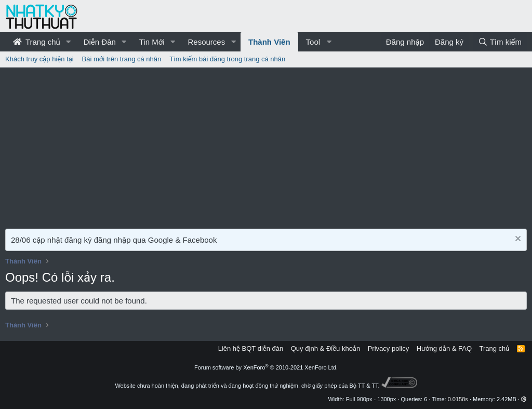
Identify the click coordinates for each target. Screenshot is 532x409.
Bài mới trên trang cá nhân (122, 59)
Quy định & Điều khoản (325, 348)
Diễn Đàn (100, 42)
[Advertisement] (266, 146)
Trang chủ (37, 42)
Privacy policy (388, 348)
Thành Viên (269, 42)
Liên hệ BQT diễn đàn (251, 348)
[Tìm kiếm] (500, 42)
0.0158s (458, 399)
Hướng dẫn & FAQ (444, 348)
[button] (69, 42)
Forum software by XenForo (266, 367)
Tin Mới (152, 42)
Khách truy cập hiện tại (39, 59)
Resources (206, 42)
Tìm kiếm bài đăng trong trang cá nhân (227, 59)
